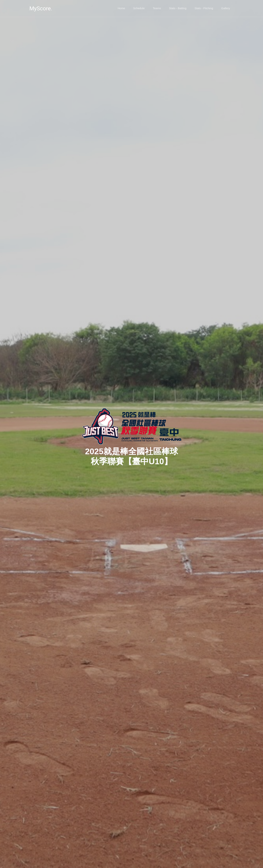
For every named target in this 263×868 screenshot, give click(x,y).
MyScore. (41, 8)
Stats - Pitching (204, 8)
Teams (157, 8)
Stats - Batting (178, 8)
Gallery (226, 8)
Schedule (139, 8)
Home (121, 8)
